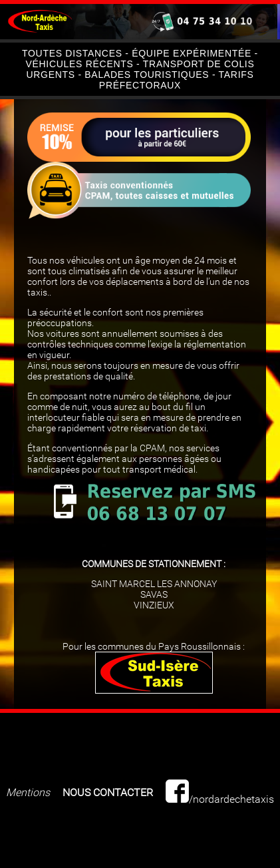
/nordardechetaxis (220, 799)
